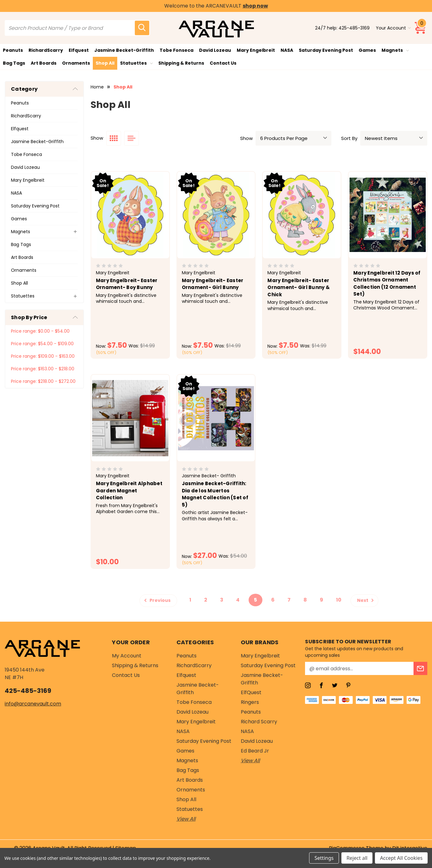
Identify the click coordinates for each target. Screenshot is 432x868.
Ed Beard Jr (255, 751)
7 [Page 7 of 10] (289, 600)
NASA (287, 50)
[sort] (394, 138)
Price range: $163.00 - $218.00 (43, 369)
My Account (127, 656)
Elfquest (79, 50)
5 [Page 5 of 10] (256, 600)
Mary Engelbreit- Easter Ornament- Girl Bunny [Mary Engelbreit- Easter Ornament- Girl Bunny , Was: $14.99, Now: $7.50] (213, 284)
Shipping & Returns (181, 63)
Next (366, 600)
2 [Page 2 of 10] (206, 600)
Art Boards (44, 63)
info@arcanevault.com (33, 704)
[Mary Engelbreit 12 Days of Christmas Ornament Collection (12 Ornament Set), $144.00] (388, 215)
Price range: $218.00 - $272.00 (43, 381)
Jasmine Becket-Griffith (124, 50)
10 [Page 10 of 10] (339, 600)
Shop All (105, 63)
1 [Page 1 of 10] (190, 600)
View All (186, 819)
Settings (324, 858)
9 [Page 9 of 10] (321, 600)
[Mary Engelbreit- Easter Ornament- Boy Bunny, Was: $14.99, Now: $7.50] (130, 215)
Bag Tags (14, 63)
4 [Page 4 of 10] (238, 600)
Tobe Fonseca (176, 50)
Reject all (357, 858)
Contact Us (223, 63)
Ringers (250, 702)
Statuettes (136, 63)
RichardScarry (46, 50)
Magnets (395, 50)
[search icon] (142, 28)
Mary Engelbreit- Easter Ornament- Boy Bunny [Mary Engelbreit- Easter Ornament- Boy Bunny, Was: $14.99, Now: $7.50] (127, 284)
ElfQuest (251, 692)
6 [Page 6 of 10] (273, 600)
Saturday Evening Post (326, 50)
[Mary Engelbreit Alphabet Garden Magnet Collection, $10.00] (130, 418)
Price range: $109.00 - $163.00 (43, 356)
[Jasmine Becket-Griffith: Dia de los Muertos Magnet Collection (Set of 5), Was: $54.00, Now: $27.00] (216, 418)
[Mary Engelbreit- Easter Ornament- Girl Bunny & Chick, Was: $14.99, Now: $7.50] (302, 215)
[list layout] (132, 138)
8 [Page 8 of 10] (305, 600)
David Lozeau (215, 50)
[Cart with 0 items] (421, 28)
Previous (156, 600)
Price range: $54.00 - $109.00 (42, 344)
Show (246, 138)
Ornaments (76, 63)
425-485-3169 (354, 28)
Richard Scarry (259, 722)
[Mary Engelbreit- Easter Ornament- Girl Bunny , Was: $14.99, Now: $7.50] (216, 215)
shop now (255, 6)
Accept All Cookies (401, 858)
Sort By (349, 138)
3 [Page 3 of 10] (222, 600)
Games (367, 50)
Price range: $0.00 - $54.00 (40, 331)
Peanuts (13, 50)
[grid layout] (114, 138)
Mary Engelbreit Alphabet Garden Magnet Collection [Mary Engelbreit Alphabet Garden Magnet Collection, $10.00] (129, 490)
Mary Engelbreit (256, 50)
